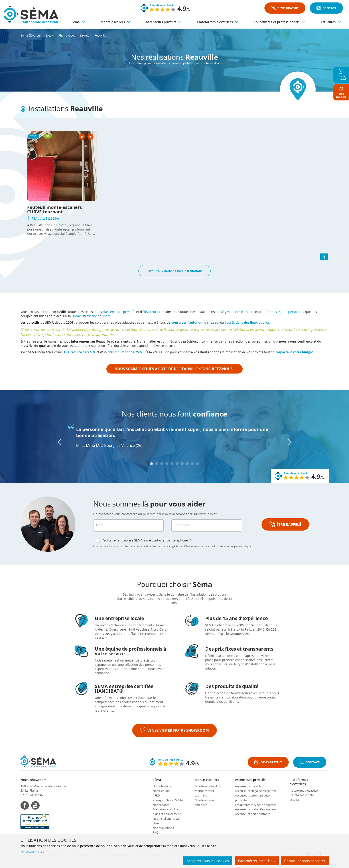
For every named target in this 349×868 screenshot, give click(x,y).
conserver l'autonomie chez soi (195, 322)
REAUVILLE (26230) (43, 218)
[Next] (290, 442)
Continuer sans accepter (305, 861)
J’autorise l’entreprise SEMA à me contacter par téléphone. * (143, 540)
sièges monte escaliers (237, 312)
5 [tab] (172, 464)
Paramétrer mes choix (257, 861)
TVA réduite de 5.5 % (80, 352)
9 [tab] (192, 464)
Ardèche (91, 316)
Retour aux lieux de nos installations (174, 271)
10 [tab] (198, 464)
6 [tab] (177, 464)
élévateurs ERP (153, 312)
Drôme (77, 316)
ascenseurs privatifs (120, 312)
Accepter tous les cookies (208, 861)
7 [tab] (182, 464)
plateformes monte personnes (281, 312)
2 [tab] (157, 464)
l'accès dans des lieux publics (247, 322)
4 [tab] (167, 464)
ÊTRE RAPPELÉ (285, 525)
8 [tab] (187, 464)
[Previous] (59, 442)
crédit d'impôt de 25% (125, 352)
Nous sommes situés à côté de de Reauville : (174, 369)
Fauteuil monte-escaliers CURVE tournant (55, 209)
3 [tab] (162, 464)
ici (255, 546)
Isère (107, 316)
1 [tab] (151, 464)
